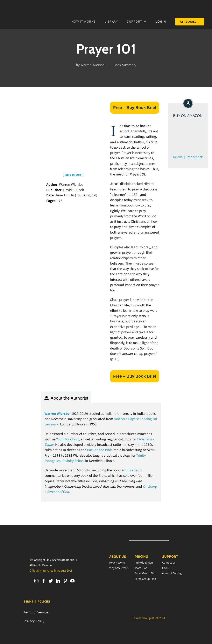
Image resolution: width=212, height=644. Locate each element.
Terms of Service (36, 612)
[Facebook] (44, 581)
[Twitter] (51, 581)
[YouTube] (72, 581)
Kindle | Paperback (188, 157)
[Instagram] (36, 581)
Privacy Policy (34, 621)
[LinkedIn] (58, 581)
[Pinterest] (65, 581)
